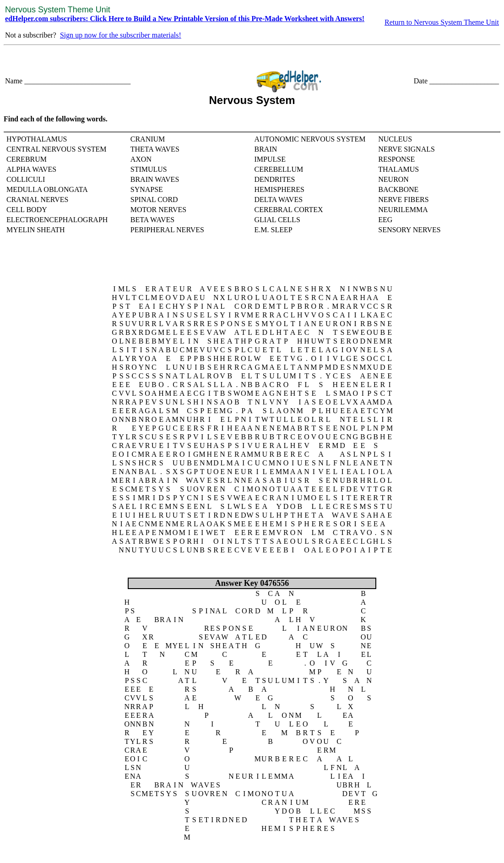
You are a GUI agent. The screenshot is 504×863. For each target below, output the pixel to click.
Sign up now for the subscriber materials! (121, 35)
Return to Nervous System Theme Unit (442, 22)
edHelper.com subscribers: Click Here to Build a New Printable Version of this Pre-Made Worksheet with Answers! (185, 19)
